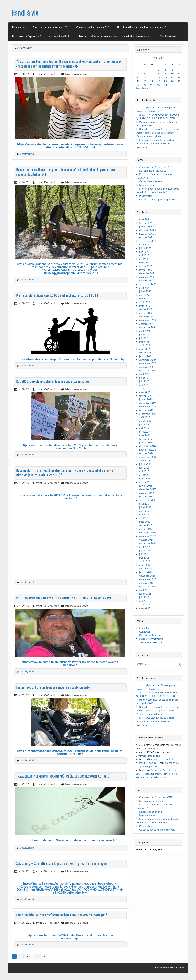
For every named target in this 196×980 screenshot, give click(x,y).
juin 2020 (144, 381)
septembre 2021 (148, 327)
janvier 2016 (146, 572)
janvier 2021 (146, 356)
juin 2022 (144, 295)
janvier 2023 (146, 270)
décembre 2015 (147, 576)
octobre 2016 (146, 540)
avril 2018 (145, 475)
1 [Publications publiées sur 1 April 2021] (159, 70)
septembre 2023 (148, 241)
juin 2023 (144, 252)
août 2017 (145, 504)
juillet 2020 (145, 378)
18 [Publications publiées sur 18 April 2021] (179, 77)
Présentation (19, 27)
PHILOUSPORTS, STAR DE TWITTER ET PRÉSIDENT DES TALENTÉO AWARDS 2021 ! (65, 598)
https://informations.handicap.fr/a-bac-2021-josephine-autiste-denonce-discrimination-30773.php (70, 446)
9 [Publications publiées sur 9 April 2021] (165, 73)
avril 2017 (145, 518)
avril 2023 (145, 259)
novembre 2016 (148, 536)
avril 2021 (145, 345)
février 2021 (146, 353)
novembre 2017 (148, 493)
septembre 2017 (148, 500)
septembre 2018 (148, 457)
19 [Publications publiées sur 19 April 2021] (138, 81)
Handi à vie (25, 13)
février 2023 (146, 266)
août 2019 (145, 417)
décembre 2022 (147, 273)
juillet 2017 (145, 507)
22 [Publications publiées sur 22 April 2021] (159, 81)
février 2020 (146, 396)
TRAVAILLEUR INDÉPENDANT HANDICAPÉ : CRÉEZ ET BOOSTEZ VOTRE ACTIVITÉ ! (63, 776)
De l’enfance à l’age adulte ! (27, 36)
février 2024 (146, 223)
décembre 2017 (147, 489)
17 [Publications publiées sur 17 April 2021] (172, 77)
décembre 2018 (147, 446)
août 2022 (145, 288)
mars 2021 (145, 349)
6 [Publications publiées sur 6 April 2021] (145, 73)
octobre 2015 (146, 583)
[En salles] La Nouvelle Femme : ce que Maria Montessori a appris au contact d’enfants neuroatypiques (158, 133)
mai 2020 (144, 385)
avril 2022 (145, 302)
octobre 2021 (146, 324)
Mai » (145, 88)
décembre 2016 (147, 532)
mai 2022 (144, 299)
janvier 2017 (146, 529)
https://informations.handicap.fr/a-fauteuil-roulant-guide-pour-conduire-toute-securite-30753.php (70, 752)
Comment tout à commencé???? (93, 27)
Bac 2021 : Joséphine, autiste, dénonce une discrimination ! (54, 382)
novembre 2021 (148, 320)
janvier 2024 (146, 227)
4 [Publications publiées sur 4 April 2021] (179, 70)
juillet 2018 (145, 464)
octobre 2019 (146, 410)
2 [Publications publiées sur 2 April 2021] (165, 70)
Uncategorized (27, 154)
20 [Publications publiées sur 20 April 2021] (145, 81)
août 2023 (145, 245)
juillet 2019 (145, 421)
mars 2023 (145, 263)
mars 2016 (145, 565)
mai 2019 (144, 428)
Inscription (145, 628)
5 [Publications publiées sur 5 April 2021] (138, 73)
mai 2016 (144, 558)
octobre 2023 (146, 237)
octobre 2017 (146, 496)
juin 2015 (144, 597)
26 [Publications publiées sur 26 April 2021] (138, 85)
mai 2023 (144, 255)
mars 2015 (145, 608)
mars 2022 (145, 306)
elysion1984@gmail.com (48, 74)
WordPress (168, 968)
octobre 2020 (146, 367)
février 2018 (146, 482)
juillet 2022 (145, 291)
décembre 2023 (147, 230)
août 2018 (145, 460)
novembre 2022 (148, 277)
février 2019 (146, 439)
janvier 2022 (146, 313)
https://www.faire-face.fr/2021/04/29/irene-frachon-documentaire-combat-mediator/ (70, 497)
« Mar (138, 88)
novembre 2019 (148, 406)
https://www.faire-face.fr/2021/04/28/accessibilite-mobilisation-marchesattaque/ (70, 936)
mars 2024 (145, 219)
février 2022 (146, 309)
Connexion (145, 632)
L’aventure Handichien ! (60, 36)
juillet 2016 (145, 550)
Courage (180, 968)
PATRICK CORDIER (149, 763)
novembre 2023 (148, 234)
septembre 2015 (148, 586)
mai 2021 (144, 342)
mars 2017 (145, 522)
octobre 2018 (146, 453)
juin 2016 (144, 554)
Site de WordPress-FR (151, 642)
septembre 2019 (148, 414)
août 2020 (145, 374)
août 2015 (145, 590)
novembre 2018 (148, 450)
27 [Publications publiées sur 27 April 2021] (145, 85)
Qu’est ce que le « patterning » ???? (51, 27)
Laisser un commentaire (77, 74)
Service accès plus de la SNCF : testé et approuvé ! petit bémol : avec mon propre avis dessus (156, 774)
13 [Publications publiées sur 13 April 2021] (145, 77)
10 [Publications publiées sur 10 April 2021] (172, 73)
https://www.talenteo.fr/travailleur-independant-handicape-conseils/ (70, 840)
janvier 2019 (146, 442)
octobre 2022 (146, 281)
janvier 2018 (146, 486)
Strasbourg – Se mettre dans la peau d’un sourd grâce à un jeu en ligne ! (62, 864)
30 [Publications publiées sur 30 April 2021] (165, 85)
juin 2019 (144, 424)
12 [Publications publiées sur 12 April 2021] (138, 77)
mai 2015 (144, 601)
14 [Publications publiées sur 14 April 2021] (152, 77)
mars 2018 (145, 478)
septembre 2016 (148, 543)
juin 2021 (144, 338)
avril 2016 (145, 561)
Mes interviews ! (169, 36)
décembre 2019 (147, 403)
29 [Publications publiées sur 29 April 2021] (159, 85)
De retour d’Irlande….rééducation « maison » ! (142, 27)
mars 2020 (145, 392)
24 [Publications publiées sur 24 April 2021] (172, 81)
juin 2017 (144, 511)
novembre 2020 (148, 363)
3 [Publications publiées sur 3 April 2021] (172, 70)
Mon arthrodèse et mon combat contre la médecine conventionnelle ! (116, 36)
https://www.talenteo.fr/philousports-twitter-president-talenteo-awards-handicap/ (70, 663)
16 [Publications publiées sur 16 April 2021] (165, 77)
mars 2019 (145, 435)
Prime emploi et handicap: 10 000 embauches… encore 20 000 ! (57, 296)
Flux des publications (150, 635)
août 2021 (145, 331)
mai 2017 (144, 514)
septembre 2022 (148, 284)
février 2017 (146, 525)
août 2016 (145, 547)
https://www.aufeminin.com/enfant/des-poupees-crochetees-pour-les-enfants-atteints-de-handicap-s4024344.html (70, 146)
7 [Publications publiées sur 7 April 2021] (152, 73)
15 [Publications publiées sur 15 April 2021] (159, 77)
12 (37, 956)
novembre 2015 (148, 579)
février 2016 (146, 568)
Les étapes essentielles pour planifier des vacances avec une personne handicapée (157, 143)
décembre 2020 (147, 360)
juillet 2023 (145, 248)
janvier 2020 (146, 399)
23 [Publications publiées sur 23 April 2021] (165, 81)
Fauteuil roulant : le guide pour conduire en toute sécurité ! (54, 687)
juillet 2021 (145, 335)
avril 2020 (145, 388)
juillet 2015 (145, 594)
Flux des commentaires (151, 639)
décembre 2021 (147, 317)
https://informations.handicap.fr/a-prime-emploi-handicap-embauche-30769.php (70, 359)
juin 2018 (144, 468)
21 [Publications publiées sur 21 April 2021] (152, 81)
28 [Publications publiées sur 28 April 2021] (152, 85)
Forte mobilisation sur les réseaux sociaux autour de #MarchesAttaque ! (62, 915)
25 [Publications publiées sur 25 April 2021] (179, 81)
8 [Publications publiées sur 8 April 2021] (159, 73)
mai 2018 (144, 471)
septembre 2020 (148, 370)
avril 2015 (145, 604)
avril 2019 (145, 432)
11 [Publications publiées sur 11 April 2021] (179, 73)
